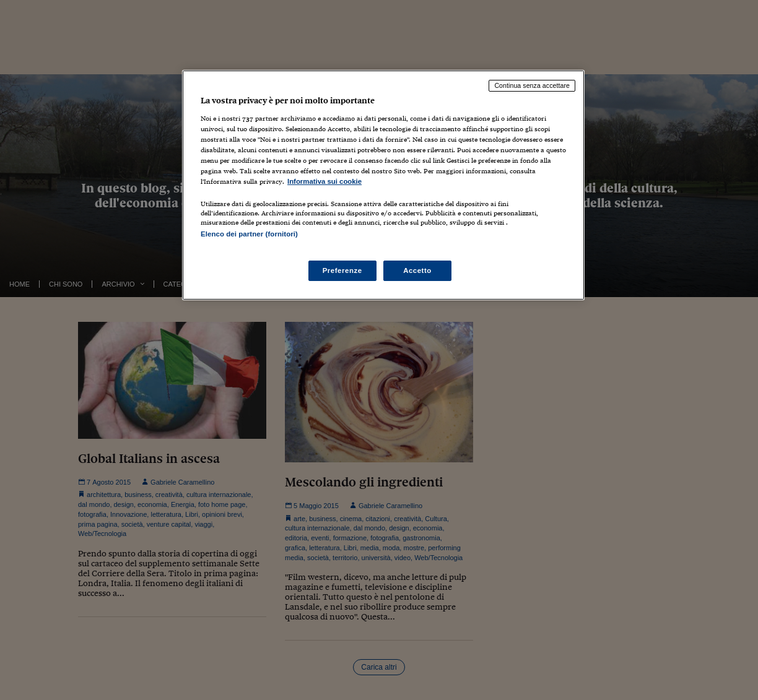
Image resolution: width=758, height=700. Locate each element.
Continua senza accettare (532, 85)
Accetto (417, 270)
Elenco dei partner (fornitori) (249, 234)
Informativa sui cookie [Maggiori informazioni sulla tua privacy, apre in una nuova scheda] (325, 181)
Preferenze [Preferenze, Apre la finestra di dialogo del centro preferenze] (342, 270)
